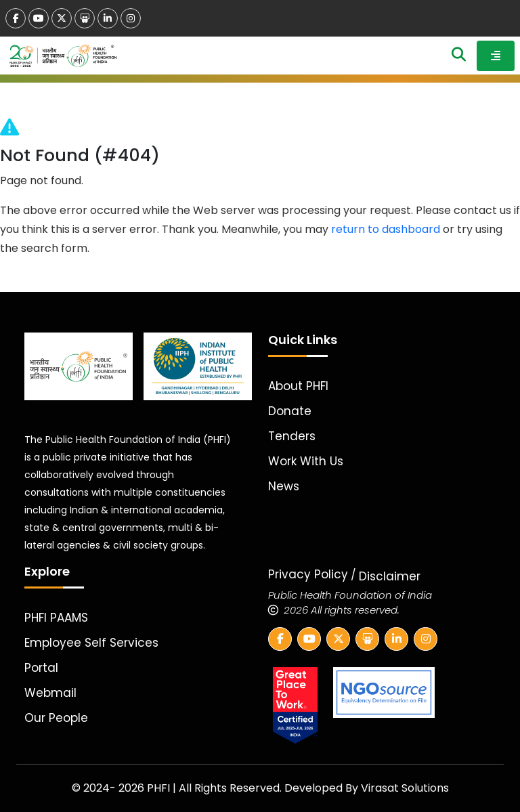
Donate (290, 411)
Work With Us (306, 461)
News (284, 486)
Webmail (50, 693)
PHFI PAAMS (56, 618)
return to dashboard (386, 229)
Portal (41, 668)
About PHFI (298, 386)
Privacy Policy (308, 574)
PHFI (160, 788)
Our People (56, 718)
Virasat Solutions (405, 788)
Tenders (292, 436)
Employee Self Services (91, 643)
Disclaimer (390, 576)
